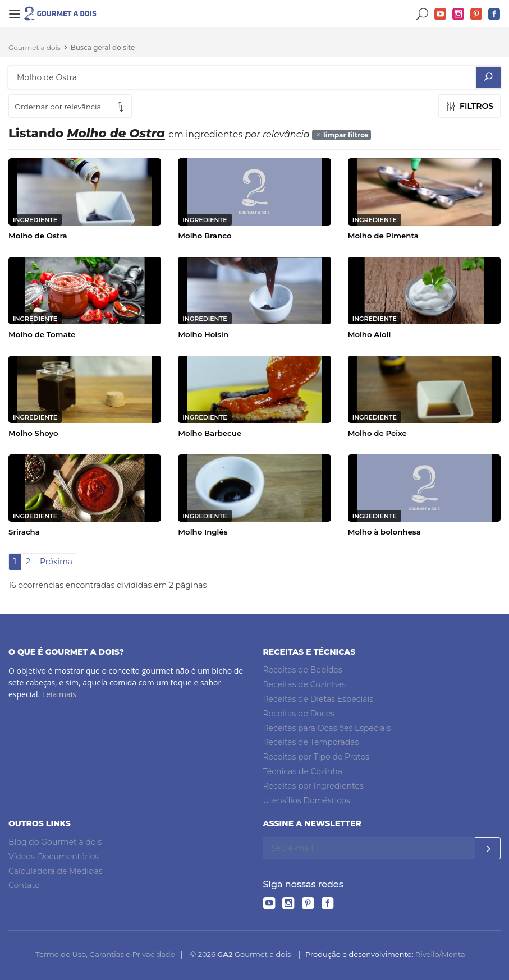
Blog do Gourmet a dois (55, 842)
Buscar (423, 14)
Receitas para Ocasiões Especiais (327, 728)
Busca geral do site (103, 47)
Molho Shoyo (33, 433)
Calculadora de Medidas (56, 871)
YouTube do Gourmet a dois (441, 14)
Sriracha (24, 532)
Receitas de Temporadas (311, 742)
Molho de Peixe (377, 433)
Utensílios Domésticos (307, 800)
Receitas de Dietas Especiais (318, 699)
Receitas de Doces (299, 714)
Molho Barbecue (210, 433)
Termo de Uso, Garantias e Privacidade (105, 954)
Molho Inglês (203, 532)
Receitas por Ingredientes (313, 786)
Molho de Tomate (42, 334)
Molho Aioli (370, 334)
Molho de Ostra (38, 236)
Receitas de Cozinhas (304, 684)
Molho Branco (205, 236)
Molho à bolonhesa (384, 532)
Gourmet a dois (35, 47)
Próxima (56, 562)
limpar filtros (342, 135)
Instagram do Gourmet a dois (458, 14)
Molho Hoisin (203, 334)
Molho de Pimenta (383, 236)
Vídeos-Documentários (54, 857)
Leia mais (59, 694)
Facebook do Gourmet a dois (494, 14)
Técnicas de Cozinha (303, 771)
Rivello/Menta (440, 954)
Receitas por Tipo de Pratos (317, 757)
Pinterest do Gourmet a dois (476, 14)
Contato (24, 885)
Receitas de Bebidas (303, 670)
